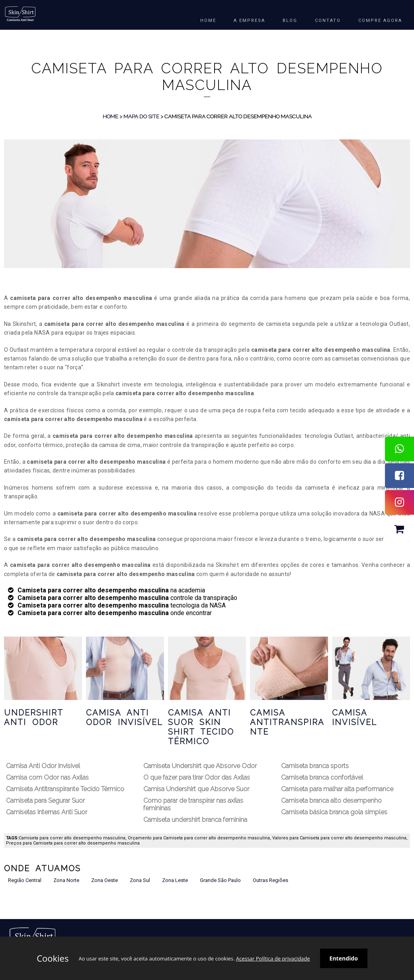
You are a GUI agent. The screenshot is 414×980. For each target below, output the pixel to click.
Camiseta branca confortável (322, 777)
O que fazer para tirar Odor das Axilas (197, 777)
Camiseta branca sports (315, 766)
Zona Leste (175, 880)
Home (110, 116)
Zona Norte (66, 880)
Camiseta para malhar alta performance (337, 789)
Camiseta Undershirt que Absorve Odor (200, 766)
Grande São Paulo (220, 880)
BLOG (290, 21)
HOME (208, 21)
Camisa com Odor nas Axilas (47, 777)
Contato (328, 21)
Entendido (344, 958)
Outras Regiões (270, 880)
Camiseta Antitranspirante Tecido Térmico (65, 789)
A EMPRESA (249, 21)
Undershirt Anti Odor (33, 717)
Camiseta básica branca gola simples (334, 812)
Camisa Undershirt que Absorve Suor (196, 789)
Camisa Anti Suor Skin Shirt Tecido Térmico (201, 727)
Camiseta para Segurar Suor (45, 801)
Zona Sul (140, 880)
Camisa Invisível (354, 717)
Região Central (25, 880)
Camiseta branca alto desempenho (331, 801)
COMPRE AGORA (380, 21)
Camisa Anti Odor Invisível (124, 717)
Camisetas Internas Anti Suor (47, 812)
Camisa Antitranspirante (287, 722)
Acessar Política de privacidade (273, 958)
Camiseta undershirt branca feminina (195, 820)
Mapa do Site (141, 116)
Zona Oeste (104, 880)
